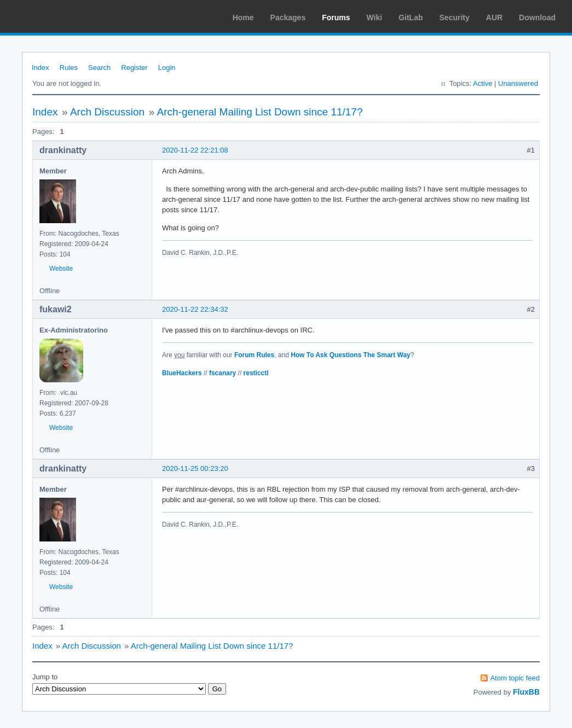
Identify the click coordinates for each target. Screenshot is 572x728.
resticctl (256, 373)
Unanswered (518, 83)
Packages (288, 18)
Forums (336, 18)
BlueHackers (182, 373)
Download (537, 18)
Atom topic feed (515, 678)
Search (99, 68)
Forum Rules (254, 355)
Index (41, 68)
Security (455, 18)
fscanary (223, 373)
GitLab (411, 18)
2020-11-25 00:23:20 (195, 468)
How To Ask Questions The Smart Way (351, 355)
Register (134, 68)
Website (61, 269)
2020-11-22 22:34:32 (195, 309)
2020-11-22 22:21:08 (195, 150)
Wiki (375, 18)
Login (167, 68)
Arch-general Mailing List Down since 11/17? (260, 112)
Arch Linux (60, 16)
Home (243, 18)
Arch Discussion (107, 112)
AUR (494, 18)
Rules (69, 68)
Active (483, 83)
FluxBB (526, 692)
